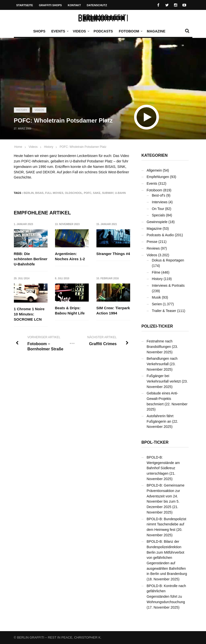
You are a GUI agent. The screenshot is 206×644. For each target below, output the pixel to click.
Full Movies (54, 193)
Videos (81, 31)
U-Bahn (120, 193)
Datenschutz (97, 5)
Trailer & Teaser (164, 311)
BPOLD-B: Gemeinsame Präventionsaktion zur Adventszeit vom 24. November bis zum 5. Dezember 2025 (166, 496)
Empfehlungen (158, 177)
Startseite (25, 5)
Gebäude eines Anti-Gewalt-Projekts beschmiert (162, 399)
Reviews (153, 248)
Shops (39, 31)
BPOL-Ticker (155, 442)
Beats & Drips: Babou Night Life (70, 311)
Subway (108, 193)
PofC (88, 193)
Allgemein (154, 170)
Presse (152, 242)
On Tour (158, 209)
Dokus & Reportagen (168, 260)
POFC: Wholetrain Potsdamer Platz (83, 147)
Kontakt (74, 5)
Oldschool (74, 193)
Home (18, 147)
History (22, 110)
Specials (159, 215)
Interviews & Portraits (168, 285)
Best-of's (159, 195)
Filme (156, 272)
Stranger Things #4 (113, 254)
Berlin (29, 193)
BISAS (39, 193)
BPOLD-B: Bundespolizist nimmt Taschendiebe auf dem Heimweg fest (167, 524)
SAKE (97, 193)
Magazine (156, 31)
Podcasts (103, 31)
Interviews (160, 202)
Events (59, 31)
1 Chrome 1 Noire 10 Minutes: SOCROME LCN (29, 314)
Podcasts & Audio (160, 235)
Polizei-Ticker (157, 326)
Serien (157, 304)
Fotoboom (130, 31)
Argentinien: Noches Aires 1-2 (70, 256)
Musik (157, 297)
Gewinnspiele (157, 222)
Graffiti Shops (50, 5)
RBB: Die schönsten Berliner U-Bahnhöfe (31, 259)
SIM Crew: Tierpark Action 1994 (113, 311)
